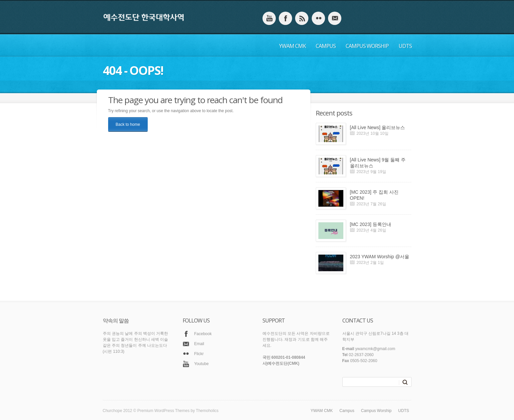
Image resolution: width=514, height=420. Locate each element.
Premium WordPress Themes (164, 411)
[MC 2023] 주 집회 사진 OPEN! (374, 195)
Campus (326, 46)
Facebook (203, 334)
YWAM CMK (292, 46)
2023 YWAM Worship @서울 (380, 257)
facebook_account (285, 18)
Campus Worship (367, 46)
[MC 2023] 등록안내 (371, 224)
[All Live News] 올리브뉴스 (378, 127)
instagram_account (302, 18)
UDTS (405, 46)
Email (199, 344)
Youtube (202, 364)
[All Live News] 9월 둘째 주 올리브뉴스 (378, 163)
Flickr (199, 354)
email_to (335, 18)
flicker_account (318, 18)
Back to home (128, 124)
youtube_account (269, 18)
